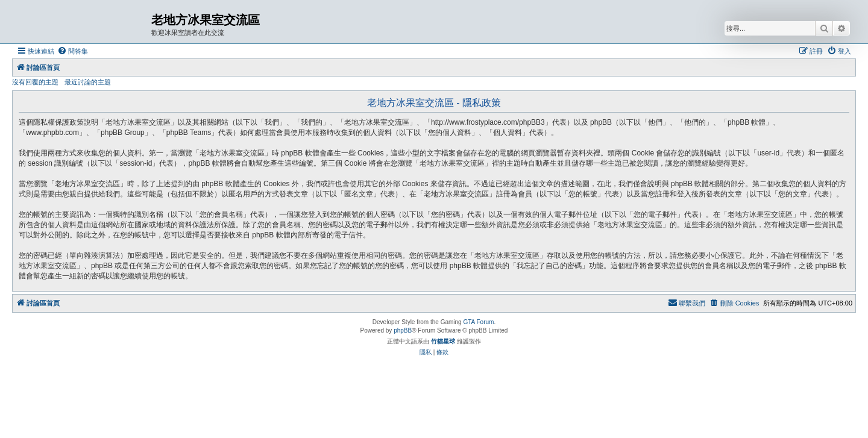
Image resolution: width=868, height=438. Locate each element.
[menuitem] (73, 51)
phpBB (403, 330)
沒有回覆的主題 (35, 82)
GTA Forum (478, 322)
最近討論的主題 (88, 82)
